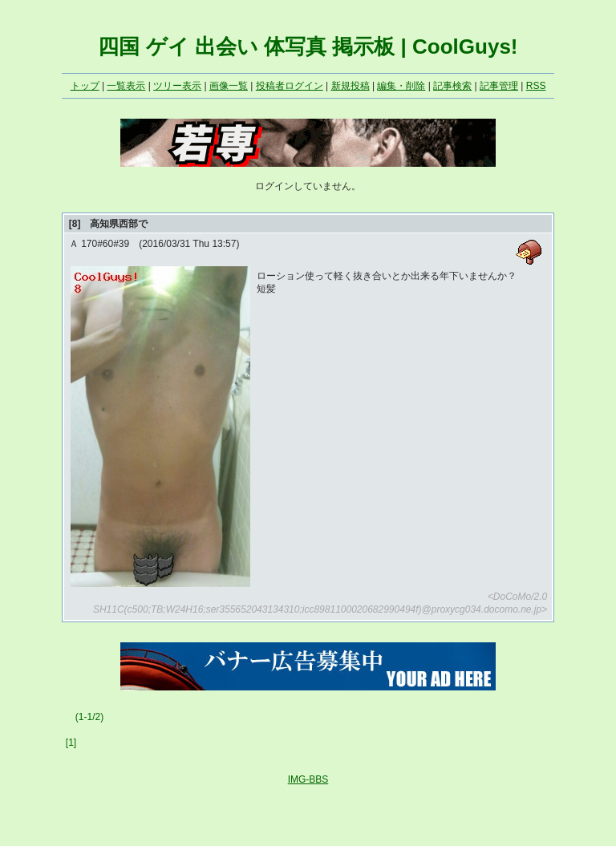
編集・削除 (401, 86)
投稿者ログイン (290, 86)
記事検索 (452, 86)
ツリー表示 (177, 86)
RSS (536, 86)
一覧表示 (126, 86)
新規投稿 (351, 86)
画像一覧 (229, 86)
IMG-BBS (308, 779)
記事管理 (499, 86)
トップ (85, 86)
